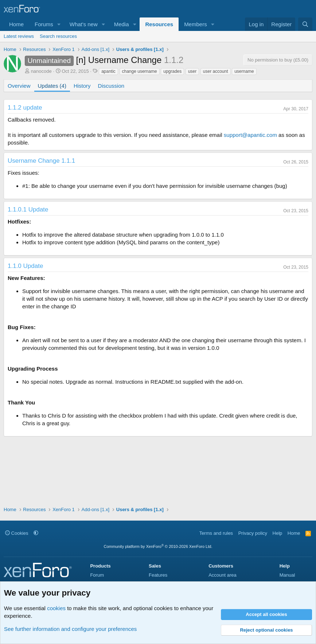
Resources (159, 24)
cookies (56, 608)
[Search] (305, 24)
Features (158, 575)
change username (140, 71)
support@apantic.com (250, 135)
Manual (287, 575)
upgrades (172, 71)
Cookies (17, 533)
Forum (97, 575)
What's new (84, 24)
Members (196, 24)
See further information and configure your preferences (70, 629)
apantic (108, 71)
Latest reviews (19, 36)
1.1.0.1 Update (28, 210)
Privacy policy (253, 533)
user (192, 71)
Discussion (111, 86)
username (244, 71)
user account (216, 71)
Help (278, 533)
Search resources (58, 36)
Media (122, 24)
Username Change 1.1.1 (41, 161)
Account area (223, 575)
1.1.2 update (25, 108)
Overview (19, 86)
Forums (44, 24)
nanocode (41, 71)
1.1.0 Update (25, 266)
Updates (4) (52, 86)
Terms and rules (216, 533)
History (82, 86)
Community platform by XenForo (158, 546)
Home (16, 24)
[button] (59, 24)
